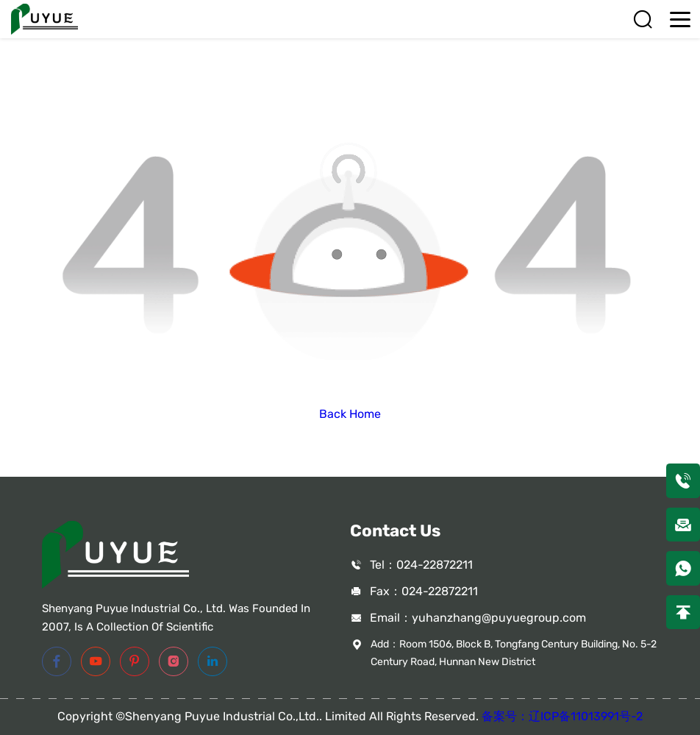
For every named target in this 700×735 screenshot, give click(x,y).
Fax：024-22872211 (424, 591)
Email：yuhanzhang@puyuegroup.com (478, 618)
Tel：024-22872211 (421, 565)
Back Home (350, 414)
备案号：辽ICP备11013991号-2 (562, 716)
